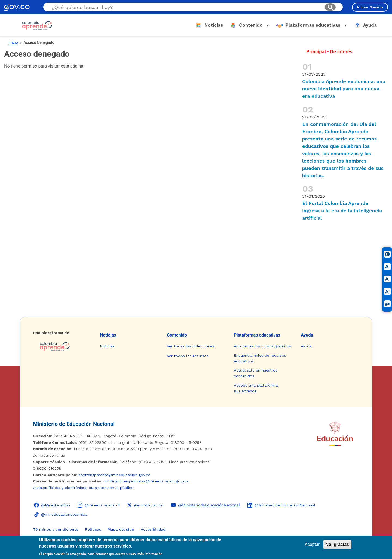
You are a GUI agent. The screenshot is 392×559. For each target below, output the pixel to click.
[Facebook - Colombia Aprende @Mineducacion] (52, 505)
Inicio (13, 42)
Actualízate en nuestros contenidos (256, 373)
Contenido (177, 335)
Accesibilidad (153, 529)
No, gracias (337, 544)
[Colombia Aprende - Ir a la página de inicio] (62, 346)
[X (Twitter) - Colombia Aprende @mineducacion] (145, 505)
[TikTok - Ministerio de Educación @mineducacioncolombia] (61, 514)
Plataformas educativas (257, 335)
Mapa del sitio (121, 529)
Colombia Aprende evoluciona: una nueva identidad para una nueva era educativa (344, 89)
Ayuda (307, 335)
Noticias (108, 335)
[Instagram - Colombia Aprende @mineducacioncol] (99, 505)
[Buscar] (330, 7)
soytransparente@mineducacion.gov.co (115, 475)
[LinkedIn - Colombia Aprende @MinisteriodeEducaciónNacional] (281, 505)
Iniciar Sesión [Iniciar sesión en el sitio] (370, 7)
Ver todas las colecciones (191, 346)
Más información (150, 554)
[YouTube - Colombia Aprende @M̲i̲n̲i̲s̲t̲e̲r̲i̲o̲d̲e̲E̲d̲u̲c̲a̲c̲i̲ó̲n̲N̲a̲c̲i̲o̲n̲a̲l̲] (205, 505)
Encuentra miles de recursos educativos (260, 358)
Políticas (93, 529)
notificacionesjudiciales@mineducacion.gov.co (146, 481)
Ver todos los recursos (188, 356)
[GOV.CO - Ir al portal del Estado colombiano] (17, 7)
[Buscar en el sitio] (186, 7)
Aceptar (312, 544)
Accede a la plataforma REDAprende (256, 388)
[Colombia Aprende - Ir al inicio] (37, 25)
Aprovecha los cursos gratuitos (262, 346)
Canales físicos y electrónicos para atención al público (83, 488)
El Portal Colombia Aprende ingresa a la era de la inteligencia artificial (342, 211)
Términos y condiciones (56, 529)
